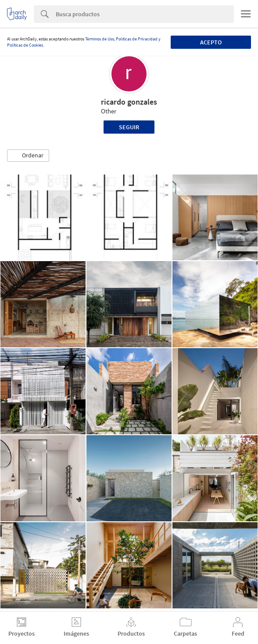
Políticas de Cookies (25, 45)
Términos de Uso (100, 39)
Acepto (211, 42)
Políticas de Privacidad (137, 39)
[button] (28, 156)
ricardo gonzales (129, 102)
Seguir (129, 127)
